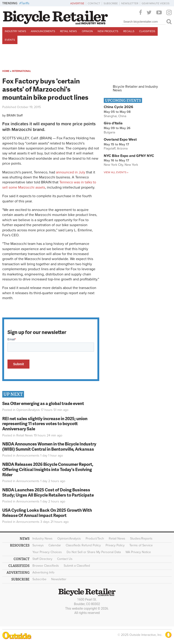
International (22, 71)
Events (10, 40)
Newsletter (130, 3)
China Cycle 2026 (118, 107)
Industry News (15, 31)
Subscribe (111, 3)
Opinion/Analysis (28, 410)
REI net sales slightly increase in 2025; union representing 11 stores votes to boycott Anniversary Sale (45, 424)
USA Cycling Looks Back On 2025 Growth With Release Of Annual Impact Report (47, 513)
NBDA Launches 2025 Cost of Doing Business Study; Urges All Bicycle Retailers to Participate (48, 492)
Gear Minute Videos (156, 3)
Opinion (87, 31)
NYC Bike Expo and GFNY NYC (129, 156)
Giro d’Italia (113, 123)
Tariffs (25, 3)
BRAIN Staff (15, 115)
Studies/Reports (141, 539)
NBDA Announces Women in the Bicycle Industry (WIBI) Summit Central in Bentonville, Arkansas (49, 446)
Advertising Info (43, 572)
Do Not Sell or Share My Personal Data (94, 552)
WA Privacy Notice (138, 552)
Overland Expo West (120, 140)
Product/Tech (95, 539)
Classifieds (147, 31)
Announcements (43, 31)
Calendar (55, 545)
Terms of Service (141, 545)
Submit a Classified (77, 566)
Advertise (77, 3)
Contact (94, 3)
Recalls (129, 31)
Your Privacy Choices (47, 552)
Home (6, 71)
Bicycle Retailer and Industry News (135, 88)
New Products (108, 31)
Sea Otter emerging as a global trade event (43, 403)
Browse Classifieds (46, 566)
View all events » (116, 172)
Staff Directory (42, 559)
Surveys (38, 545)
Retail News (68, 31)
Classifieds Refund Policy (83, 545)
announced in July (71, 172)
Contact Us (65, 559)
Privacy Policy (115, 545)
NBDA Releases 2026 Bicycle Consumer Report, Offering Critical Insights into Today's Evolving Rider (48, 469)
